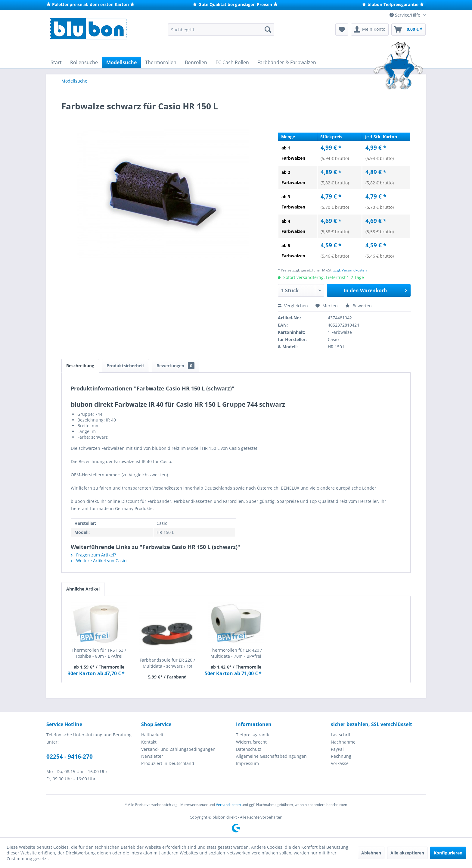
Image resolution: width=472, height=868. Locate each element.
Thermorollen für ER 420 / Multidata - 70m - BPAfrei (236, 653)
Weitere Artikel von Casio (99, 561)
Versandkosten (228, 805)
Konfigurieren (448, 853)
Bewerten (359, 306)
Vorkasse (340, 763)
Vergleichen (293, 306)
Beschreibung (80, 366)
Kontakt (149, 742)
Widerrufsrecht (251, 742)
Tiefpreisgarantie (253, 735)
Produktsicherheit (125, 366)
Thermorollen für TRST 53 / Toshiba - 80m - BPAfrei (99, 653)
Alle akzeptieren (407, 853)
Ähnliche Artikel (83, 589)
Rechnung (341, 756)
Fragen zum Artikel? (93, 555)
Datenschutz (249, 749)
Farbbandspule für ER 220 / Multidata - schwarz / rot (167, 663)
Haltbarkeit (152, 735)
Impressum (247, 763)
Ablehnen (371, 853)
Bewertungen (175, 366)
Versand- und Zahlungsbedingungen (178, 749)
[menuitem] (221, 30)
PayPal (337, 749)
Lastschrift (341, 735)
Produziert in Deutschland (168, 763)
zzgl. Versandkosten (350, 270)
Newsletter (152, 756)
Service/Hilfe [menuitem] (405, 15)
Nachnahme (343, 742)
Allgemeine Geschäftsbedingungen (271, 756)
